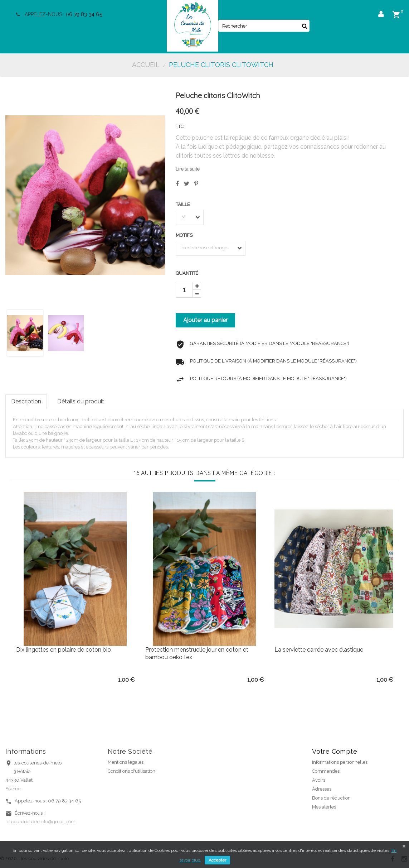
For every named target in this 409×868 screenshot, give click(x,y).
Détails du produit (81, 401)
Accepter (217, 860)
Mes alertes (324, 807)
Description (26, 401)
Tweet (187, 183)
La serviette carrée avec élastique (319, 650)
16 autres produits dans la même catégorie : (204, 473)
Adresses (322, 789)
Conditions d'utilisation (132, 771)
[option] (75, 588)
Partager (177, 183)
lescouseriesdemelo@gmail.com (40, 822)
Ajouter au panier (205, 320)
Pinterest (196, 183)
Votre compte (335, 751)
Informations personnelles (340, 762)
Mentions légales (126, 762)
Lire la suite (188, 169)
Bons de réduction (331, 798)
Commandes (326, 771)
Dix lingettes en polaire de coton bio (64, 650)
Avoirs (319, 780)
